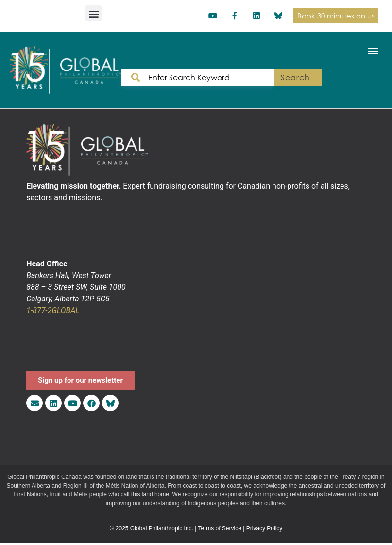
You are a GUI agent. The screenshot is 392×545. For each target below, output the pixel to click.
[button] (94, 13)
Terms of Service (220, 528)
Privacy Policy (264, 528)
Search (295, 77)
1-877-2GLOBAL (53, 310)
